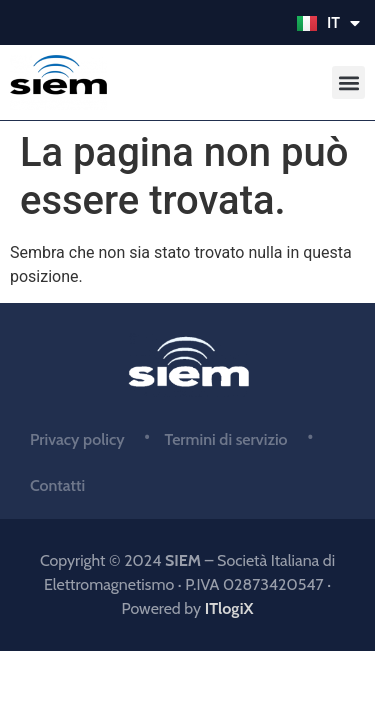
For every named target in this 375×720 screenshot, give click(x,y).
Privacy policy (77, 439)
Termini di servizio (226, 439)
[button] (348, 82)
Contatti (57, 485)
